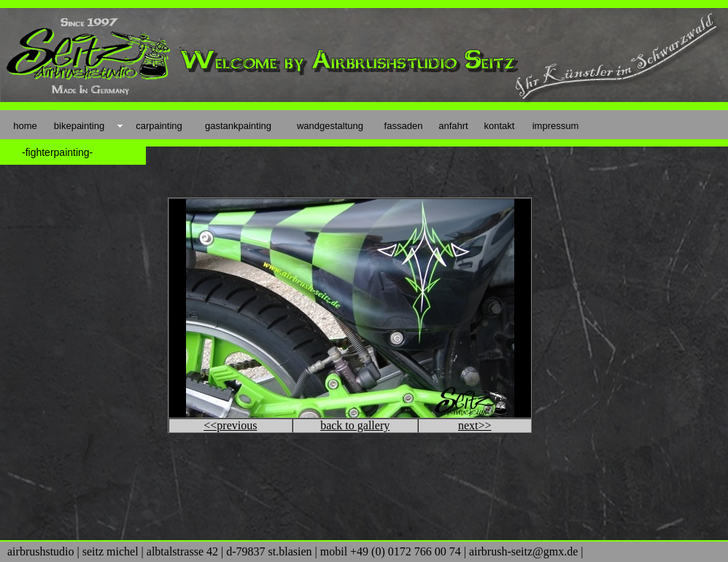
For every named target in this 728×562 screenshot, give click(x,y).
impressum (556, 126)
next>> (475, 425)
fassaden (404, 126)
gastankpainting (238, 126)
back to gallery (355, 425)
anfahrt (453, 126)
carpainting (159, 126)
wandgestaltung (330, 126)
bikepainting (79, 126)
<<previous (230, 425)
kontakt (500, 126)
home (25, 126)
